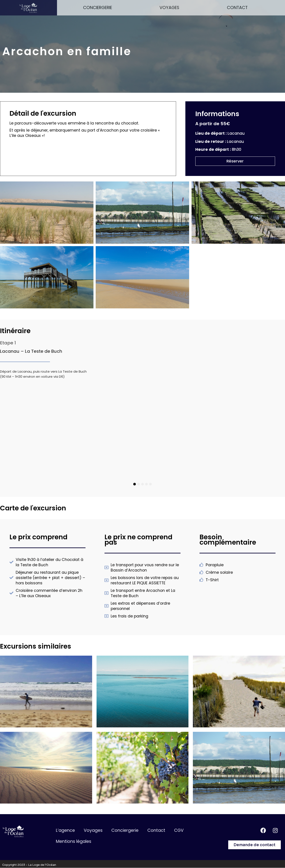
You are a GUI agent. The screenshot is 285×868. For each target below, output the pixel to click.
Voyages (169, 8)
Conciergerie (98, 8)
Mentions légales (74, 841)
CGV (179, 830)
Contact (237, 8)
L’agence (65, 830)
